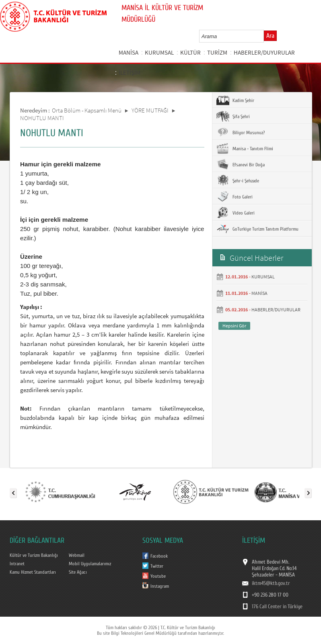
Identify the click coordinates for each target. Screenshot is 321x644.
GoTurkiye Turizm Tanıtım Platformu (257, 229)
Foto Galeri (235, 196)
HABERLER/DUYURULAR (264, 52)
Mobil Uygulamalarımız (90, 564)
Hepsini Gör (234, 326)
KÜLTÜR (190, 52)
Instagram (160, 586)
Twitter (157, 566)
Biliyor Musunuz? (241, 132)
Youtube (158, 576)
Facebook (159, 556)
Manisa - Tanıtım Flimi (245, 148)
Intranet (17, 564)
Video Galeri (236, 213)
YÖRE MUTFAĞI (150, 110)
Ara (270, 36)
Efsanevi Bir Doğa (241, 164)
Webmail (77, 555)
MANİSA (129, 52)
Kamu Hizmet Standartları (33, 572)
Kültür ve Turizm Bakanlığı (34, 555)
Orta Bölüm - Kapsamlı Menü (87, 110)
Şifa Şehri (233, 116)
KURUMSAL (159, 52)
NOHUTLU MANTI (42, 118)
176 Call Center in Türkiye (277, 607)
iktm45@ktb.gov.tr (271, 583)
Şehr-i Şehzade (238, 180)
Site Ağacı (78, 572)
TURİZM (217, 52)
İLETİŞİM (130, 73)
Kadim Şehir (235, 100)
